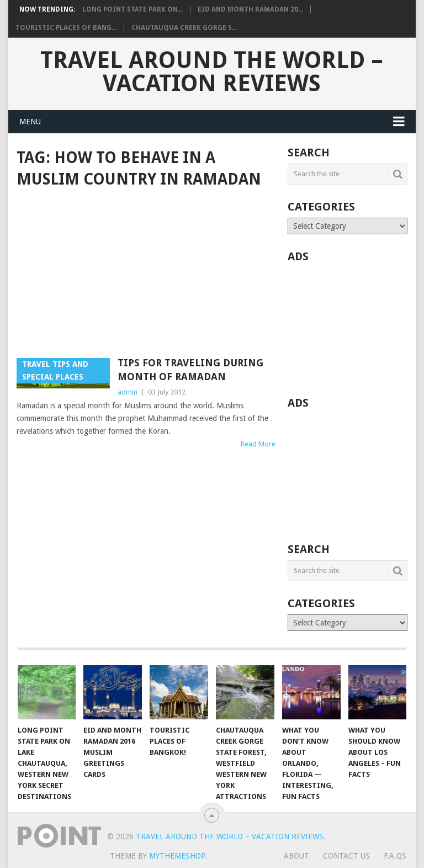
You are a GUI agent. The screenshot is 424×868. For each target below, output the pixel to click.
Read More (258, 444)
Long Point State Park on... (132, 9)
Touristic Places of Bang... (66, 28)
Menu (30, 122)
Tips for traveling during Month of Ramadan (190, 370)
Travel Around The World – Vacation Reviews (212, 72)
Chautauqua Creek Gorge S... (184, 28)
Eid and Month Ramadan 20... (250, 9)
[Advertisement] (146, 274)
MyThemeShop (177, 856)
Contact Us (346, 856)
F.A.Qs (395, 856)
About (296, 856)
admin (128, 392)
